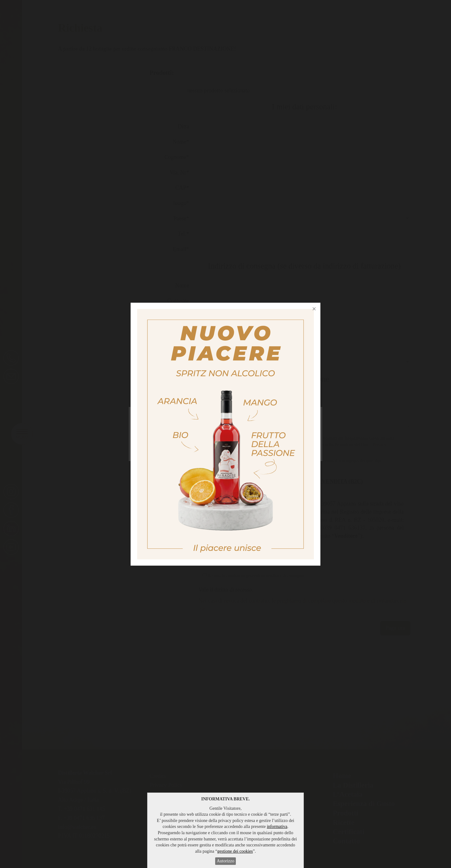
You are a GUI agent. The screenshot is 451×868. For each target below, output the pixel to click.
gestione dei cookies (235, 851)
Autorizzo (225, 861)
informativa (277, 827)
